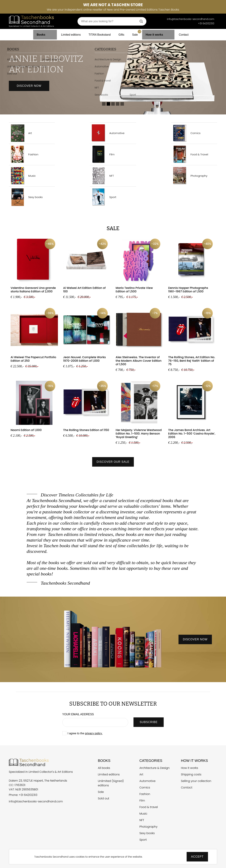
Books (45, 33)
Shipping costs (191, 774)
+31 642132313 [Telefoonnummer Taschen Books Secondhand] (206, 23)
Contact (179, 33)
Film (102, 154)
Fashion (24, 154)
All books (104, 768)
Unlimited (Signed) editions (111, 783)
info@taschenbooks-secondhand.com (36, 802)
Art (20, 133)
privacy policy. (94, 733)
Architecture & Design (154, 768)
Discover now (29, 86)
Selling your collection (196, 781)
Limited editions (68, 33)
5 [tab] (122, 104)
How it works (157, 33)
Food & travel (148, 807)
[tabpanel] (113, 76)
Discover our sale (113, 462)
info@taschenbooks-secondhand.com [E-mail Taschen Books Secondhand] (191, 19)
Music (22, 176)
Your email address (78, 714)
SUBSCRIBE (149, 722)
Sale (139, 32)
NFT (102, 176)
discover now (195, 639)
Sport (103, 197)
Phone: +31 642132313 (23, 795)
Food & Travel (190, 154)
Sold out (103, 798)
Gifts (123, 33)
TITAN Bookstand (99, 33)
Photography (189, 176)
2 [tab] (108, 104)
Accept (197, 857)
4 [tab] (118, 104)
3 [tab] (113, 104)
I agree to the (85, 733)
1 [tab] (104, 104)
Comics (186, 133)
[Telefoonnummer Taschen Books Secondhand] (162, 19)
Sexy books (26, 197)
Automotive (107, 133)
